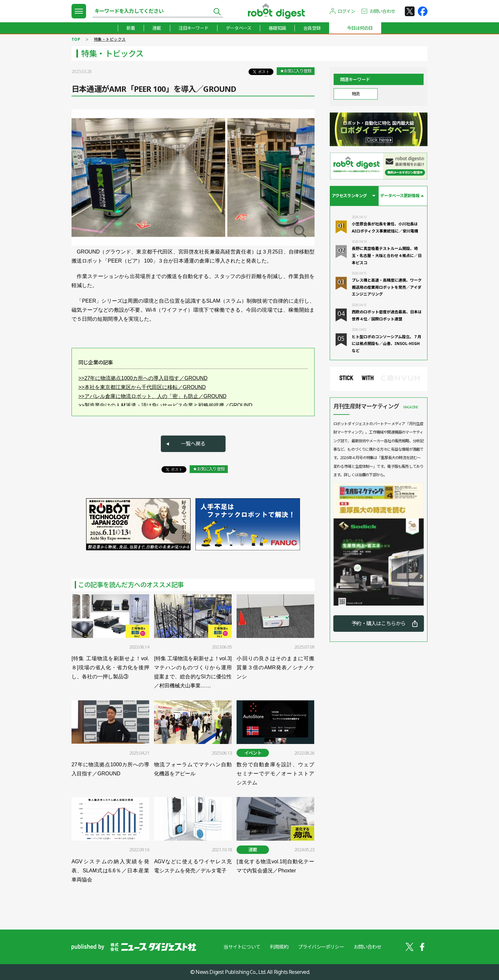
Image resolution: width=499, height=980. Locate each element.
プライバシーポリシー (321, 947)
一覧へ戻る (193, 444)
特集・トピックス (110, 39)
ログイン (346, 11)
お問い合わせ (382, 11)
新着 (131, 28)
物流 (355, 94)
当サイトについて (242, 947)
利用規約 (279, 947)
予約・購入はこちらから (378, 623)
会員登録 (312, 28)
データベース (238, 28)
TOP (76, 39)
